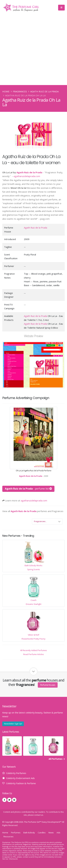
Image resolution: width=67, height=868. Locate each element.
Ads (58, 833)
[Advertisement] (33, 50)
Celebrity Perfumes (16, 773)
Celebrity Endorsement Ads (20, 778)
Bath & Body (29, 833)
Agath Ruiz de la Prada (44, 91)
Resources (8, 837)
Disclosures (13, 859)
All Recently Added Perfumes (34, 650)
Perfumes (16, 833)
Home (6, 91)
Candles (42, 833)
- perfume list (28, 489)
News (51, 833)
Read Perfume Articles (34, 654)
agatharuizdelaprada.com (27, 176)
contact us (39, 815)
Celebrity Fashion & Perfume (21, 783)
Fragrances (20, 91)
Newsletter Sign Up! (13, 724)
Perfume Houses (48, 685)
